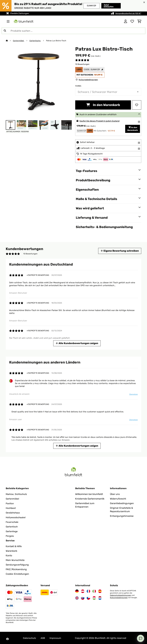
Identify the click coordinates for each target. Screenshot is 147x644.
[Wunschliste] (132, 21)
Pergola (10, 536)
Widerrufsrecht (118, 499)
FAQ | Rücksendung (16, 569)
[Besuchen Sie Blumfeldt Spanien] (100, 591)
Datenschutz (30, 638)
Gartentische (36, 41)
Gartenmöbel (19, 41)
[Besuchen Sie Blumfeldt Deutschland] (77, 591)
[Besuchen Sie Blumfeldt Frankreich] (88, 591)
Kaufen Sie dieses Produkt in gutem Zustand (101, 121)
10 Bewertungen (82, 64)
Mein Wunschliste (15, 560)
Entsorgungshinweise (122, 516)
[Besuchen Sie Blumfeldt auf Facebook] (7, 639)
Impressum (57, 638)
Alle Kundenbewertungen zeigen (77, 343)
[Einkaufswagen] (139, 21)
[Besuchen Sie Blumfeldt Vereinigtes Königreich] (77, 598)
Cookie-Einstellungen (17, 573)
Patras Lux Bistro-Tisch (57, 41)
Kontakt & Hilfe (14, 546)
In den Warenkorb (103, 105)
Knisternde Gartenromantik (90, 499)
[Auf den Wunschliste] (137, 105)
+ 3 (66, 125)
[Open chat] (141, 638)
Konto (9, 555)
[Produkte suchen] (73, 31)
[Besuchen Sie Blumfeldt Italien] (94, 591)
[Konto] (126, 21)
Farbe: (78, 86)
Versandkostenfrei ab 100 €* (128, 13)
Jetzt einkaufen (109, 6)
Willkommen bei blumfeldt (89, 494)
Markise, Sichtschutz (17, 494)
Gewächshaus (13, 513)
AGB (44, 638)
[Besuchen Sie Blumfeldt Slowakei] (83, 598)
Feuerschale (12, 522)
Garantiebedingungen (122, 503)
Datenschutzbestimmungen (121, 595)
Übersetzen (133, 394)
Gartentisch (12, 526)
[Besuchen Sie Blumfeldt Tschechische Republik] (88, 598)
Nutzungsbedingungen (119, 597)
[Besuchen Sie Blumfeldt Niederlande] (100, 598)
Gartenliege (12, 531)
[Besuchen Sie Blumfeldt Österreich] (83, 591)
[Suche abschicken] (5, 31)
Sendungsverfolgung (17, 564)
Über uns (115, 494)
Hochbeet (11, 508)
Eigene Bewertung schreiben (119, 251)
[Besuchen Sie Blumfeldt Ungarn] (94, 598)
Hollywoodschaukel (16, 517)
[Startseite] (9, 41)
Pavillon (10, 503)
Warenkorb (11, 550)
